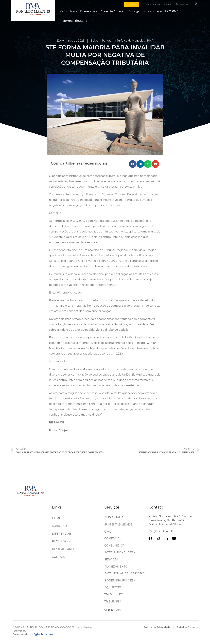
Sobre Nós (60, 526)
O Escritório (68, 11)
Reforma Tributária (74, 21)
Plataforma (62, 541)
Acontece (155, 11)
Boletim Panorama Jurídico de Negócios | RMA (122, 41)
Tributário (113, 602)
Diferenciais (89, 11)
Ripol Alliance (64, 549)
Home (56, 518)
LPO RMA (172, 11)
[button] (196, 4)
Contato (59, 557)
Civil (108, 532)
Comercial (113, 539)
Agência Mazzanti (44, 634)
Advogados (137, 11)
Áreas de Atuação (113, 11)
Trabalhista (114, 594)
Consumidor (114, 546)
